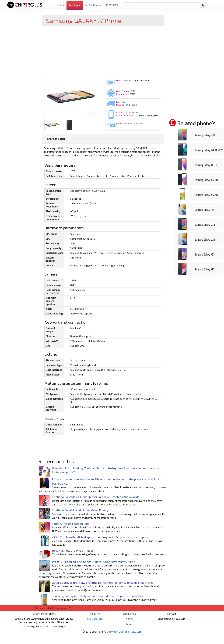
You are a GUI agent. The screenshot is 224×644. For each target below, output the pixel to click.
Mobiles (75, 5)
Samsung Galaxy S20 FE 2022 (209, 150)
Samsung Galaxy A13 (204, 269)
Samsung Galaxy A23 (204, 254)
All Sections (93, 5)
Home (60, 5)
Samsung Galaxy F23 (204, 210)
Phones (129, 624)
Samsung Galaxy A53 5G (206, 180)
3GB (123, 102)
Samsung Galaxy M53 (205, 135)
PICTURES (112, 5)
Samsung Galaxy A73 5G (206, 165)
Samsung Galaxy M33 (205, 224)
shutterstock (95, 619)
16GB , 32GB (131, 105)
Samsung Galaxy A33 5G (206, 195)
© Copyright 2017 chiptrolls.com (123, 632)
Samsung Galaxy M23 (205, 239)
